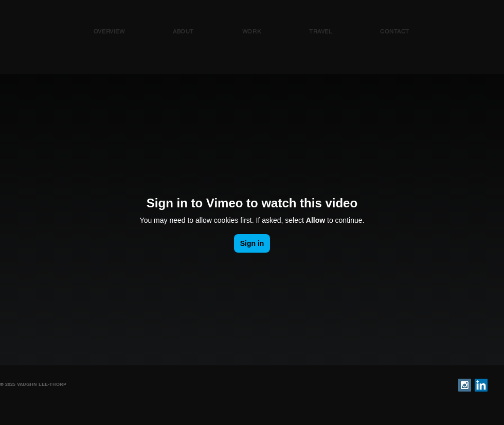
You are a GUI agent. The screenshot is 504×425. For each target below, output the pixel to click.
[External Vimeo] (252, 220)
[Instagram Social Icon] (465, 385)
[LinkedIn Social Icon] (481, 385)
